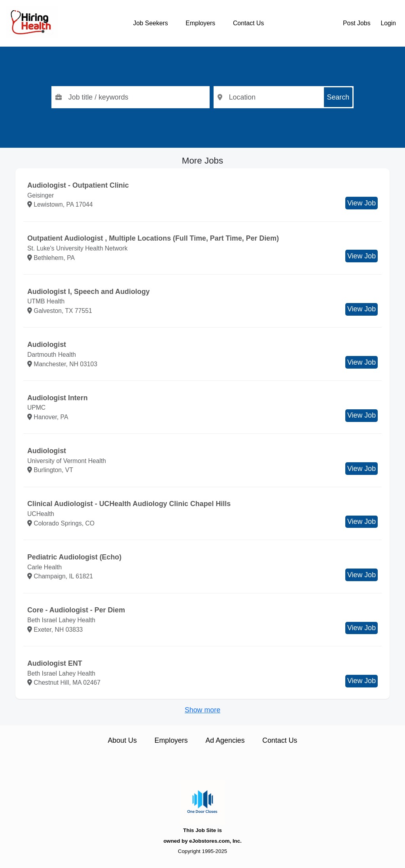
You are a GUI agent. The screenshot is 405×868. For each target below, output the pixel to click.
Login (388, 23)
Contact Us (248, 23)
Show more (202, 710)
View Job (361, 203)
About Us (122, 740)
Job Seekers (151, 23)
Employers (200, 23)
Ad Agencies (225, 740)
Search (338, 97)
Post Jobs (357, 23)
